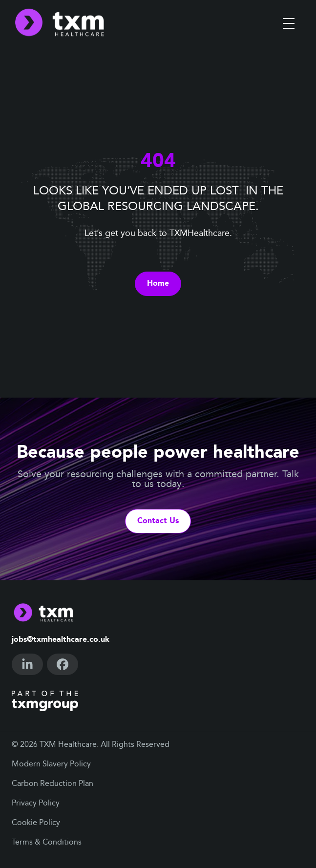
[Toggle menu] (289, 23)
